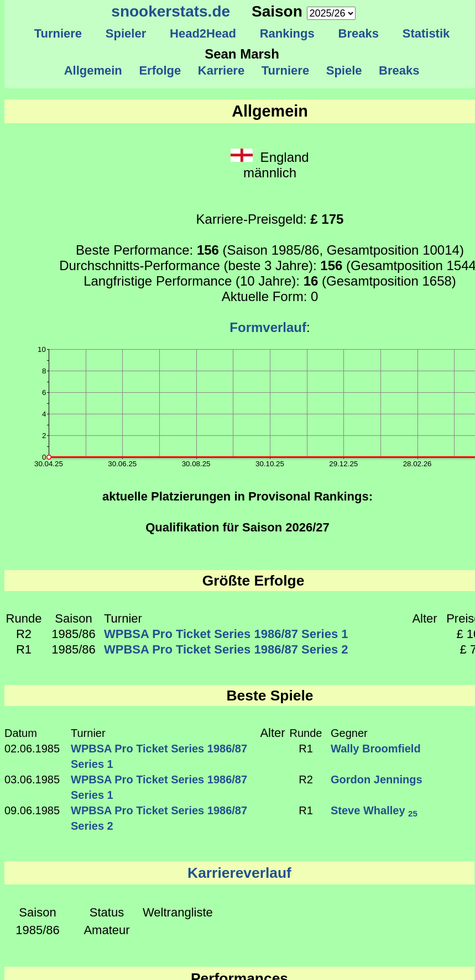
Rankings (287, 33)
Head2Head (203, 33)
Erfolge (160, 70)
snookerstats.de (171, 11)
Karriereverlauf (239, 873)
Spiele (344, 70)
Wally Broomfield (376, 749)
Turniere (58, 33)
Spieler (126, 33)
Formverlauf (268, 327)
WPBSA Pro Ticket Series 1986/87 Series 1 (226, 634)
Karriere (221, 70)
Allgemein (93, 70)
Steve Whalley (374, 810)
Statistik (426, 33)
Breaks (358, 33)
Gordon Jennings (377, 779)
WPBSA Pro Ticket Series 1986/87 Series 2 (226, 649)
